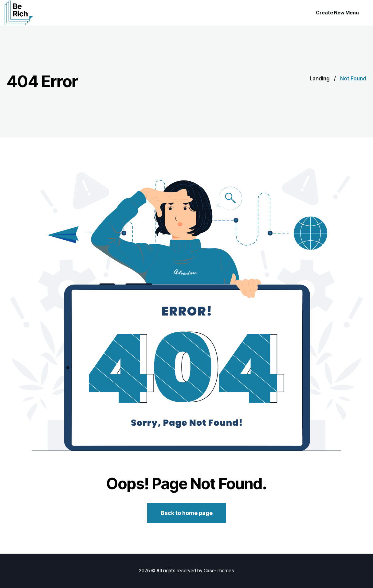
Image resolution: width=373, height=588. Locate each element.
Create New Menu (337, 13)
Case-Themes (219, 571)
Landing (320, 79)
